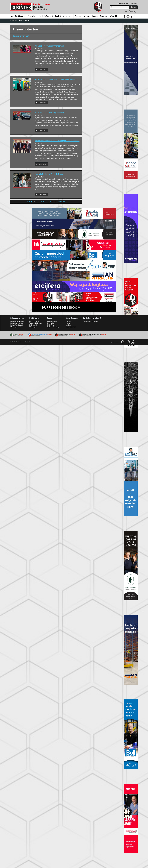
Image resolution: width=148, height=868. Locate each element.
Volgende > (61, 202)
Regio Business (30, 7)
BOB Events (20, 16)
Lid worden (51, 323)
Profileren (134, 3)
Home (12, 16)
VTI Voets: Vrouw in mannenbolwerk (49, 46)
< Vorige (30, 202)
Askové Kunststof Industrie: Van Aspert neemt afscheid (57, 141)
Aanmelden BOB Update (91, 321)
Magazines (32, 16)
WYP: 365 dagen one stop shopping (49, 113)
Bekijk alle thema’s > (21, 36)
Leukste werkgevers (64, 16)
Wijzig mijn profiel (123, 3)
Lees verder (43, 69)
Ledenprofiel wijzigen (54, 327)
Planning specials (16, 327)
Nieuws (87, 16)
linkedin (133, 342)
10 (56, 202)
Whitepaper (33, 327)
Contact (68, 323)
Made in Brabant (46, 16)
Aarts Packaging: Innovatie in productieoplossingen (56, 79)
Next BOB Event (34, 321)
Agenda (78, 16)
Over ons (104, 16)
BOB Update (51, 325)
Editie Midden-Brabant (17, 321)
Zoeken (133, 7)
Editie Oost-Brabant (16, 323)
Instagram (128, 342)
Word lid (113, 16)
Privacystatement (71, 327)
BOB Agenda (33, 325)
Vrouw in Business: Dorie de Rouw (49, 174)
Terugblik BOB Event (36, 323)
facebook (123, 342)
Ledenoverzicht (52, 321)
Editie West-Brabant (17, 325)
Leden (95, 16)
